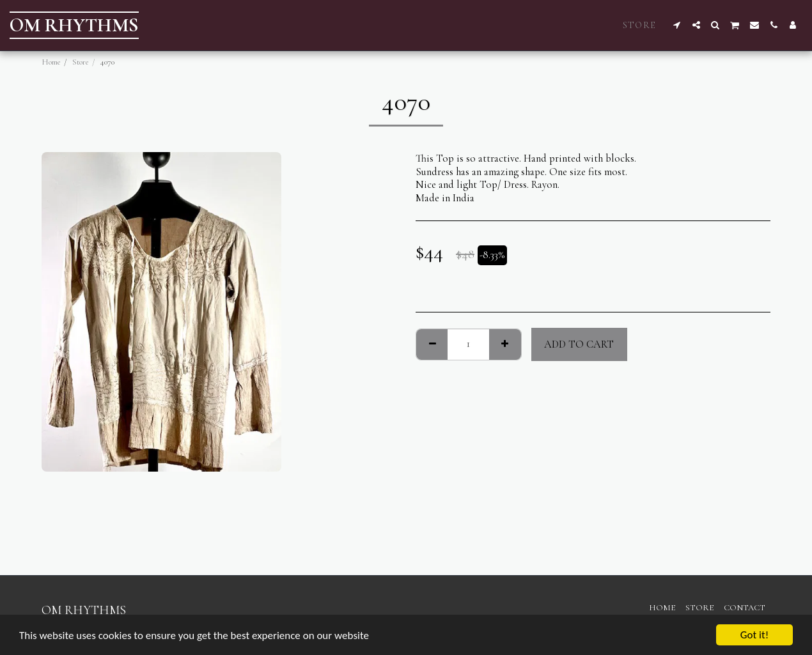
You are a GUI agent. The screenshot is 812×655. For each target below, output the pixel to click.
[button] (677, 25)
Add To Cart (579, 344)
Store (81, 62)
